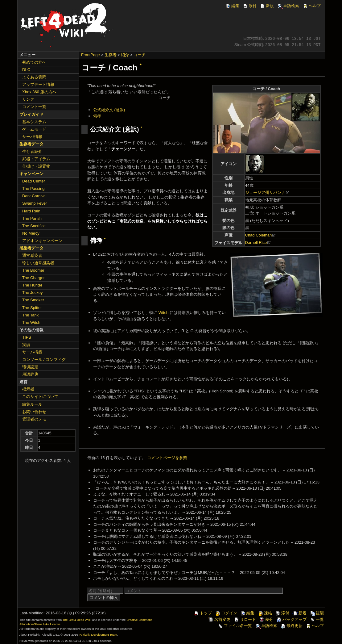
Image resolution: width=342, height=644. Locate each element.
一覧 (317, 619)
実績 (26, 345)
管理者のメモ (34, 419)
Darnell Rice (256, 243)
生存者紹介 (32, 151)
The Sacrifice (34, 226)
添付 (249, 6)
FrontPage (91, 55)
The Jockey (32, 293)
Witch (164, 313)
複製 (317, 613)
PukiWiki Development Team (98, 635)
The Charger (33, 278)
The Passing (33, 188)
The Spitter (32, 308)
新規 (267, 6)
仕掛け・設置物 (36, 166)
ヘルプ (312, 6)
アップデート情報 (38, 84)
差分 (266, 619)
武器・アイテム (36, 159)
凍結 (265, 613)
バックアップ (291, 619)
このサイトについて (40, 397)
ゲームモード (34, 129)
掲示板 (28, 389)
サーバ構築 (32, 352)
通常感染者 (32, 255)
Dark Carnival (34, 196)
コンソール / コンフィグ (44, 360)
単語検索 (288, 6)
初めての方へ (34, 62)
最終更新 (291, 626)
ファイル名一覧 (235, 626)
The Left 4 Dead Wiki (77, 620)
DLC (26, 70)
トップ (203, 613)
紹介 (125, 55)
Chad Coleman (259, 235)
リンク (28, 99)
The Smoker (33, 300)
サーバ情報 (32, 137)
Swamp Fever (35, 203)
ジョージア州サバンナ (265, 192)
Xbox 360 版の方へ (39, 92)
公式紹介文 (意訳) (109, 110)
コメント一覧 (34, 107)
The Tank (30, 315)
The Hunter (32, 285)
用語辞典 (30, 374)
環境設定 (30, 367)
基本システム (34, 122)
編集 (232, 6)
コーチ (140, 55)
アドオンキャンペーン (42, 241)
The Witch (31, 322)
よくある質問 (34, 77)
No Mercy (31, 233)
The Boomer (33, 270)
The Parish (32, 218)
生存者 (111, 55)
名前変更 (219, 619)
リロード (245, 619)
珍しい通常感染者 (38, 263)
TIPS (27, 337)
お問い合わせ (34, 412)
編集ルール (32, 404)
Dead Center (34, 181)
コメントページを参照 (167, 458)
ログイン (226, 613)
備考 (97, 116)
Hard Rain (31, 211)
